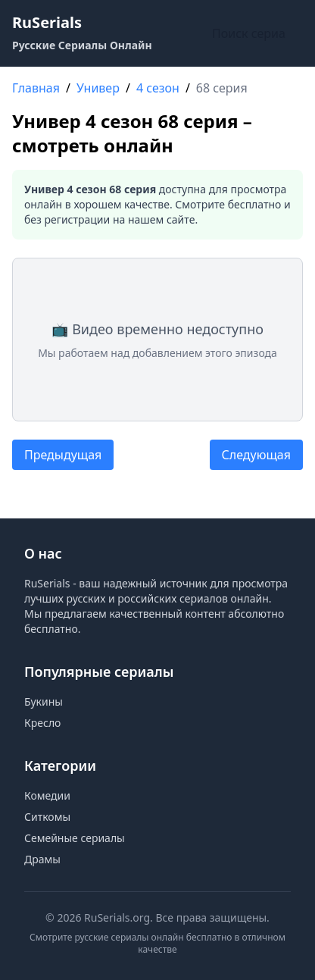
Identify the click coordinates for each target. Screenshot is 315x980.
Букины (44, 701)
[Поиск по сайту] (254, 33)
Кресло (42, 723)
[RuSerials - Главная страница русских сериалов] (82, 33)
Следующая (256, 455)
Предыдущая (63, 455)
